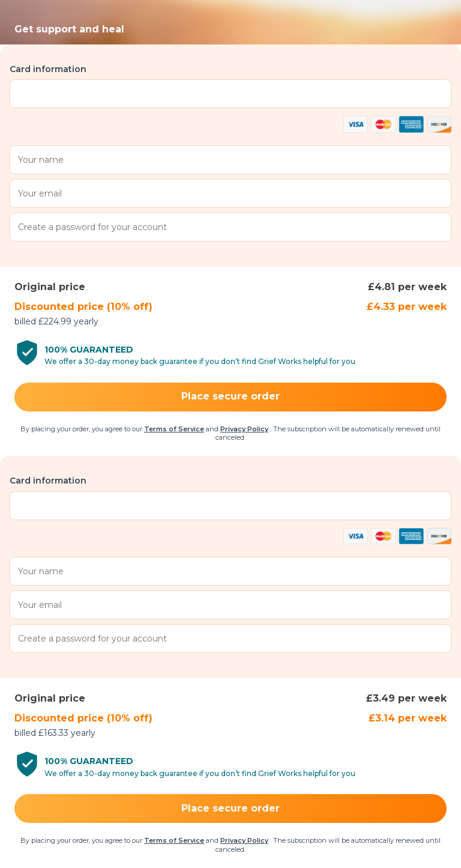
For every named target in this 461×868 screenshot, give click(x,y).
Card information (48, 69)
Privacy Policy (244, 429)
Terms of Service (174, 429)
